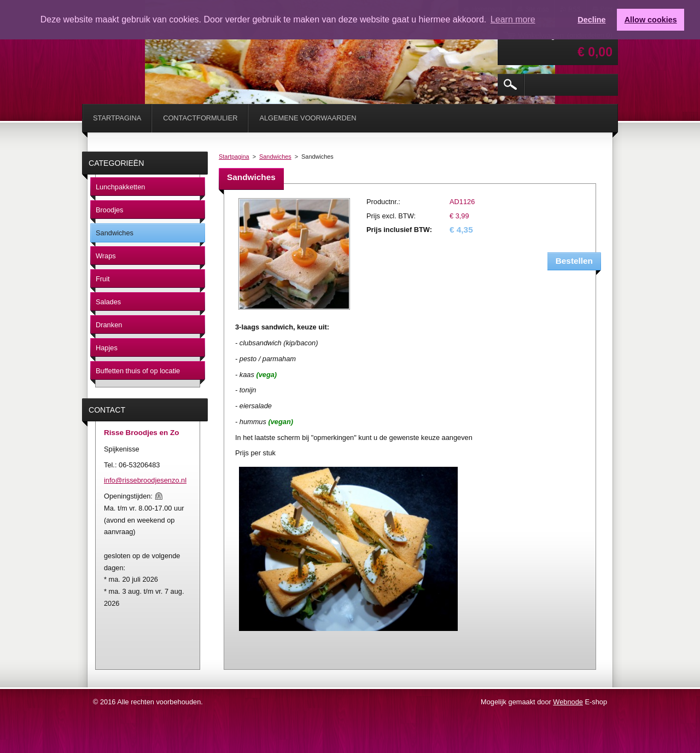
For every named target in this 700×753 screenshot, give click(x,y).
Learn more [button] (513, 19)
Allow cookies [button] (651, 20)
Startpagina (234, 157)
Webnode (568, 702)
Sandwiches (275, 157)
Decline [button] (591, 20)
